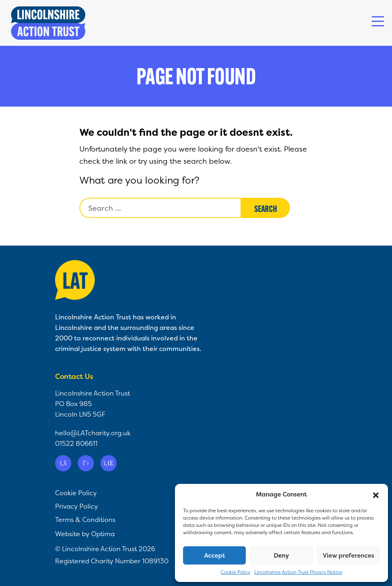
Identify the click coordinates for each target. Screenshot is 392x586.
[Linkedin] (109, 463)
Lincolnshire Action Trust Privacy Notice (298, 572)
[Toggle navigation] (378, 21)
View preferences (348, 555)
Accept (215, 555)
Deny (281, 555)
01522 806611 (76, 443)
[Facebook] (63, 463)
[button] (376, 494)
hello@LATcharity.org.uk (93, 433)
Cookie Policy (235, 572)
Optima (103, 534)
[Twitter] (86, 463)
